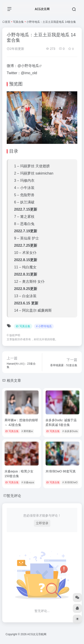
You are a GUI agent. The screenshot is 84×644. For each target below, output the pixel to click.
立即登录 (42, 523)
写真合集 (18, 22)
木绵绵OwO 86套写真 (61, 471)
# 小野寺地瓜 (44, 326)
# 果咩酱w (27, 431)
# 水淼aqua (28, 482)
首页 (8, 22)
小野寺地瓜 (30, 66)
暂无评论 (14, 496)
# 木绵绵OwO (70, 482)
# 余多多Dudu (70, 431)
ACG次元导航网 (37, 634)
